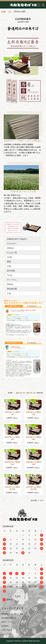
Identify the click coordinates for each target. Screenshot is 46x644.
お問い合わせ (7, 630)
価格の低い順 (20, 393)
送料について (7, 622)
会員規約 (5, 626)
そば (10, 12)
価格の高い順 (31, 393)
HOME (4, 12)
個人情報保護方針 (9, 618)
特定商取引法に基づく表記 (12, 614)
